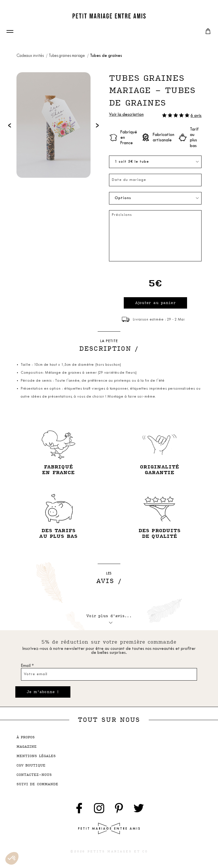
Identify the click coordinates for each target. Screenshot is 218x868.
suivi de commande (37, 784)
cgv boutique (31, 765)
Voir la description (126, 115)
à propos (26, 737)
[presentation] (10, 125)
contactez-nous (34, 775)
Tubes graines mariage (67, 56)
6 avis (196, 116)
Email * (27, 666)
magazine (27, 747)
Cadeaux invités (31, 56)
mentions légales (36, 756)
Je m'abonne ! (43, 692)
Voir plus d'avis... (109, 618)
